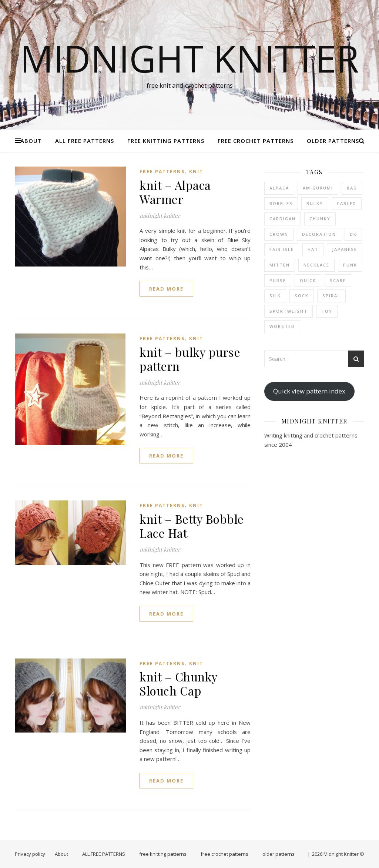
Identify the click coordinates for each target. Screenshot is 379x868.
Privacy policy (30, 854)
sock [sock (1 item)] (302, 296)
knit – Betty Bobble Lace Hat (192, 526)
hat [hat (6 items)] (313, 249)
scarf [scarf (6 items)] (338, 280)
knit (196, 172)
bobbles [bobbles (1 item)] (281, 203)
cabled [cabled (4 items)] (347, 203)
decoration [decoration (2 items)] (319, 234)
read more (166, 289)
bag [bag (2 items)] (352, 188)
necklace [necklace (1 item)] (316, 265)
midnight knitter (160, 215)
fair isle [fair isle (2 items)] (282, 249)
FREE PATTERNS (162, 172)
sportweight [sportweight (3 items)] (289, 311)
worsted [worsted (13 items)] (282, 326)
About (31, 141)
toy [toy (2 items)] (327, 311)
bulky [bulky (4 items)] (315, 203)
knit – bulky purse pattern (190, 359)
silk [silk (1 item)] (275, 296)
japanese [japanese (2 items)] (345, 249)
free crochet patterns (256, 141)
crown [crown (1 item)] (279, 234)
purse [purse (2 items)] (278, 280)
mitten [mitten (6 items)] (280, 265)
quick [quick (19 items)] (308, 280)
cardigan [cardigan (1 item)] (283, 219)
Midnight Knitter (189, 58)
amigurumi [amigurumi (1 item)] (318, 188)
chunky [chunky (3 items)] (320, 219)
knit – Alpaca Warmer (175, 192)
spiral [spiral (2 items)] (331, 296)
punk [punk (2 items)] (350, 265)
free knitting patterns (166, 141)
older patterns (333, 141)
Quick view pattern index (309, 391)
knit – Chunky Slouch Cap (179, 683)
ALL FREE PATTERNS (85, 141)
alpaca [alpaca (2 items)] (279, 188)
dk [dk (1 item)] (353, 234)
